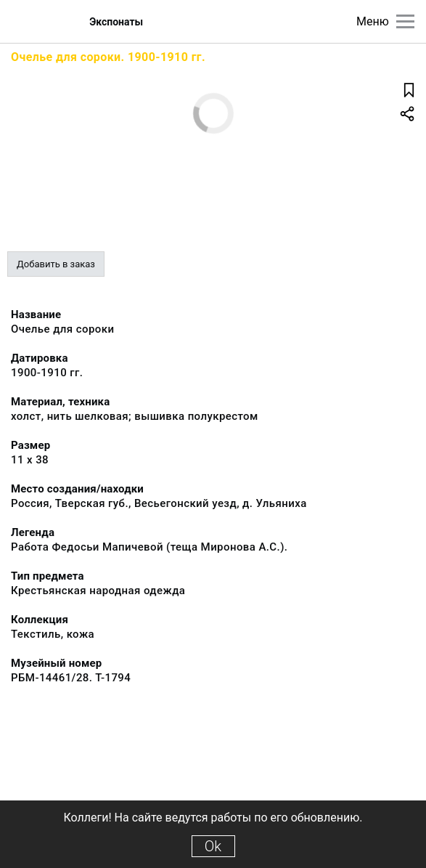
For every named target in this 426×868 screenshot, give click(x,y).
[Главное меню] (405, 21)
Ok (213, 846)
